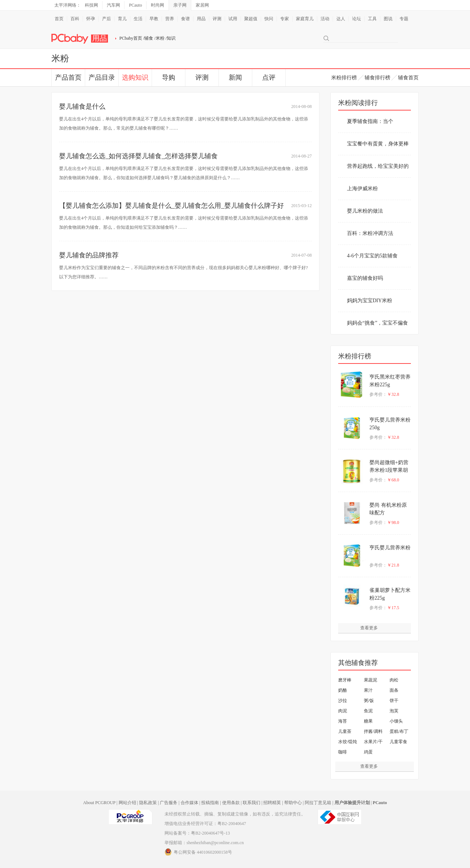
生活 (138, 19)
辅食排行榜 (377, 78)
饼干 (394, 701)
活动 (325, 19)
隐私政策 (148, 803)
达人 (341, 19)
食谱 (185, 19)
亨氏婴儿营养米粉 (390, 548)
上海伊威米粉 (362, 189)
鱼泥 (368, 711)
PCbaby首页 (131, 38)
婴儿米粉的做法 (365, 211)
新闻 (235, 77)
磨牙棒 (345, 680)
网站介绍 (127, 803)
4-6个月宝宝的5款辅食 (372, 256)
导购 (169, 77)
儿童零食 (398, 742)
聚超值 (251, 19)
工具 (372, 19)
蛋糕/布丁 (399, 731)
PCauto (135, 5)
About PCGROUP (99, 803)
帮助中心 (293, 803)
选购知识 (135, 77)
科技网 (91, 5)
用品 (201, 19)
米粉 (160, 38)
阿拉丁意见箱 (318, 803)
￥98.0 (393, 522)
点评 (269, 77)
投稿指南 (210, 803)
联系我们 (252, 803)
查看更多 (369, 628)
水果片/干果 (373, 743)
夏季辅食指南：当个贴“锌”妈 (370, 126)
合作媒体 (189, 803)
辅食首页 (408, 78)
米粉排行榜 (344, 78)
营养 (170, 19)
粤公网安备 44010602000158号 (198, 852)
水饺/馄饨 (348, 742)
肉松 (394, 680)
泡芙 (394, 711)
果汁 (368, 690)
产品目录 (102, 77)
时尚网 (158, 5)
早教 (154, 19)
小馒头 (396, 721)
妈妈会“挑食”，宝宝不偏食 (377, 323)
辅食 (149, 38)
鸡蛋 (368, 752)
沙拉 (343, 701)
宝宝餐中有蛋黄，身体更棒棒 (378, 148)
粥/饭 (369, 701)
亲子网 (180, 5)
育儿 (122, 19)
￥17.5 (393, 608)
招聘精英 (272, 803)
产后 (106, 19)
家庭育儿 (305, 19)
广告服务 (169, 803)
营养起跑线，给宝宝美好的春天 (378, 170)
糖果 (368, 721)
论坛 (357, 19)
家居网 (202, 5)
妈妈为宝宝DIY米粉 (370, 301)
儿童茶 (345, 731)
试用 (233, 19)
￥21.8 (393, 565)
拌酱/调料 (373, 731)
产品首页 (68, 77)
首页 (59, 19)
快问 (269, 19)
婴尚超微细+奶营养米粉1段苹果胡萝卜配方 (389, 470)
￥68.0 (393, 480)
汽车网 (113, 5)
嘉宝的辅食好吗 (365, 278)
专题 (404, 19)
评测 (217, 19)
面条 (394, 690)
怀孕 (91, 19)
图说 (388, 19)
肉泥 (343, 711)
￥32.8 (393, 394)
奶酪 (343, 690)
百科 (75, 19)
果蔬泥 (370, 680)
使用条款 (231, 803)
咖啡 (343, 752)
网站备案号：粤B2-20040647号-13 (197, 833)
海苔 (343, 721)
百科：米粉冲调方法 (370, 233)
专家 (285, 19)
